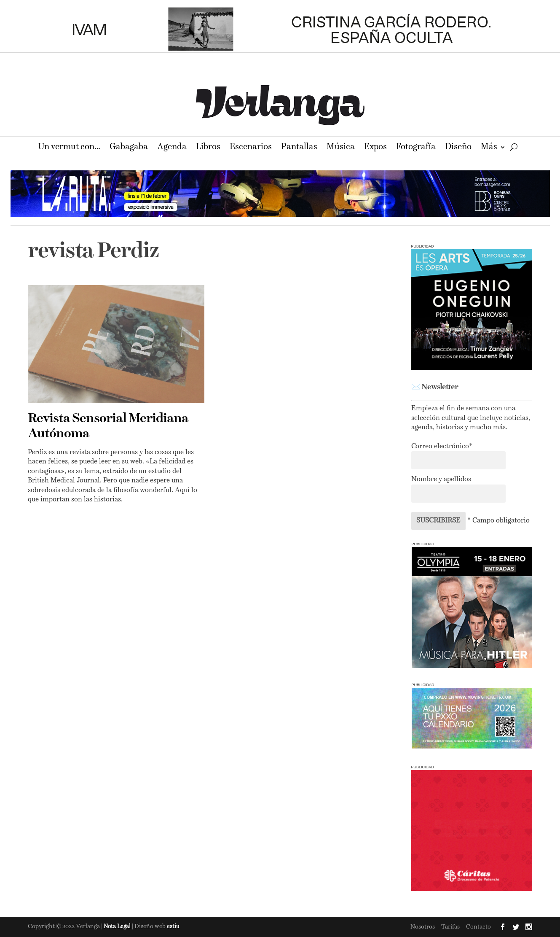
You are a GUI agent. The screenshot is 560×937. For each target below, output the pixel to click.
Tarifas (450, 927)
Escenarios (251, 148)
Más (489, 148)
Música (341, 148)
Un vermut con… (69, 148)
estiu (173, 927)
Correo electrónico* (442, 447)
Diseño (458, 148)
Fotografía (416, 148)
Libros (208, 148)
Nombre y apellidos (441, 479)
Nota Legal (118, 927)
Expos (375, 148)
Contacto (478, 927)
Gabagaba (129, 148)
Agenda (172, 148)
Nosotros (423, 927)
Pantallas (299, 148)
